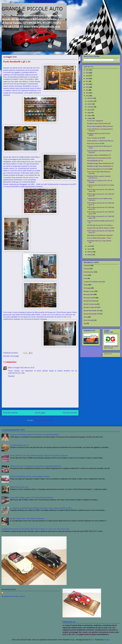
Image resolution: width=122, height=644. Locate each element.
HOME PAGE (108, 354)
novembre (91, 101)
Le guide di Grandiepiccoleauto (93, 282)
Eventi (86, 275)
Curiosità (86, 269)
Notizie (86, 285)
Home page (40, 413)
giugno (90, 115)
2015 (87, 87)
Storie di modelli (89, 320)
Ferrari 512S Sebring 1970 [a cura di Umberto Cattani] (29, 477)
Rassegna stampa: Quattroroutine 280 (99, 123)
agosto (90, 110)
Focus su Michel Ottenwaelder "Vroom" (99, 238)
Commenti (87, 266)
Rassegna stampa (89, 291)
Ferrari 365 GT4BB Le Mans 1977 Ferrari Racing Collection (31, 498)
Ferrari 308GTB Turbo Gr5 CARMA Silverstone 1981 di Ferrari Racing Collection (39, 456)
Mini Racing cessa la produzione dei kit (99, 158)
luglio (89, 113)
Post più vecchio (70, 413)
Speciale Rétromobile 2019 (92, 314)
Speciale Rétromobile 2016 (92, 311)
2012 (87, 96)
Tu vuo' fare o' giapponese (95, 121)
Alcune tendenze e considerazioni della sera (100, 141)
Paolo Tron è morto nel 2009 (96, 143)
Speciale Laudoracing (90, 304)
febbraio (90, 252)
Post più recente (10, 413)
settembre (91, 107)
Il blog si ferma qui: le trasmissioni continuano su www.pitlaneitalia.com (35, 466)
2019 (87, 76)
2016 (87, 84)
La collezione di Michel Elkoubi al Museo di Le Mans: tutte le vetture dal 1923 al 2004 (41, 508)
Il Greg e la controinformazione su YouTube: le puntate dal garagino (34, 435)
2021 (87, 70)
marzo (90, 249)
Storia (85, 317)
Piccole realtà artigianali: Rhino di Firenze (100, 126)
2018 (87, 79)
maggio (90, 118)
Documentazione (89, 272)
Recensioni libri (88, 295)
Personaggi (15, 356)
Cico (10, 368)
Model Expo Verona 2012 (19, 487)
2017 (87, 81)
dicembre (90, 98)
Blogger (107, 640)
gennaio (90, 255)
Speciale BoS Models (90, 301)
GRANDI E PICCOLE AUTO (32, 9)
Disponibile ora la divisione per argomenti (100, 235)
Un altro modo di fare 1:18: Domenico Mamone (27, 519)
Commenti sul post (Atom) (44, 420)
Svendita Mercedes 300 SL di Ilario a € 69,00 (101, 228)
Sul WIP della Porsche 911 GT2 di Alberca (100, 225)
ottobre (90, 104)
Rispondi (11, 376)
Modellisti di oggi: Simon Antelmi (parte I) (100, 166)
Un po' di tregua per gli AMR (96, 138)
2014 (87, 90)
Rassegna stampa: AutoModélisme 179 (99, 155)
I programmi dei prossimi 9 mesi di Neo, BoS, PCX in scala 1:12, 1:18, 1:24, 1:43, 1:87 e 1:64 (35, 529)
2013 (87, 93)
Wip (85, 323)
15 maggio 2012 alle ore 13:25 (23, 368)
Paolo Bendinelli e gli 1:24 (95, 161)
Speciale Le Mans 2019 (91, 307)
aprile (89, 246)
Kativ (92, 640)
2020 (87, 73)
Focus (85, 278)
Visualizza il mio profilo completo (13, 596)
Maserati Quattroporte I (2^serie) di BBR (100, 169)
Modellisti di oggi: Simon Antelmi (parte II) (100, 163)
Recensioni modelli (89, 298)
